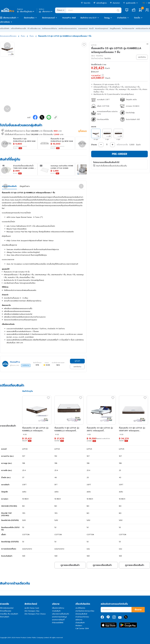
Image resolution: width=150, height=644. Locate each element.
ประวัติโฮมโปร (80, 608)
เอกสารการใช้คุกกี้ (58, 620)
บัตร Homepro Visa (32, 611)
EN (149, 3)
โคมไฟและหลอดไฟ (128, 28)
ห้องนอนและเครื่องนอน (8, 36)
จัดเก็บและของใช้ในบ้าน (50, 28)
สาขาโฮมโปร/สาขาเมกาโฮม (85, 611)
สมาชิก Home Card (32, 608)
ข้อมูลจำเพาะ (25, 186)
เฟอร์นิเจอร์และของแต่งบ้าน (68, 28)
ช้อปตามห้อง (29, 18)
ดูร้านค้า (77, 361)
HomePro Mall (69, 18)
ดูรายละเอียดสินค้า (70, 565)
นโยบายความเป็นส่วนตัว (61, 614)
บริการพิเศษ (5, 22)
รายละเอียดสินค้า (9, 186)
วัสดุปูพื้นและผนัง (115, 28)
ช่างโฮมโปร (122, 18)
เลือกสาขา (46, 12)
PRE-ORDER (120, 154)
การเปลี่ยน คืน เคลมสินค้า (9, 614)
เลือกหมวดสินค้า (10, 18)
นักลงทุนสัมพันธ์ (81, 614)
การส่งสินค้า (56, 611)
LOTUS (94, 45)
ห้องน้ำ (91, 28)
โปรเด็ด (137, 18)
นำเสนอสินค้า (80, 623)
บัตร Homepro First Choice (35, 614)
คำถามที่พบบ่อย (6, 611)
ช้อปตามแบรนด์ (48, 18)
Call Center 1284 (82, 629)
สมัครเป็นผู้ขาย (100, 3)
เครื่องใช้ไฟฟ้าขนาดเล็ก (18, 28)
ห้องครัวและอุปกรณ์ (102, 28)
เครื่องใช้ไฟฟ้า (5, 28)
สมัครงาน (79, 620)
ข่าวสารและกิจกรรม (82, 617)
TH (144, 3)
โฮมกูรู (107, 18)
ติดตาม (138, 610)
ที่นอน (23, 36)
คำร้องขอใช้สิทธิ (58, 623)
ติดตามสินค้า (5, 617)
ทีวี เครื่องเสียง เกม (34, 28)
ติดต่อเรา (79, 626)
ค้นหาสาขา (115, 3)
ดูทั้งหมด (82, 131)
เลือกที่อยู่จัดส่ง (26, 12)
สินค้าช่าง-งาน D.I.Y (88, 18)
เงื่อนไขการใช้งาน (58, 608)
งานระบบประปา (83, 28)
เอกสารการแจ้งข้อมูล (59, 617)
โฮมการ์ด (86, 3)
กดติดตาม (26, 365)
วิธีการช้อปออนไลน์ (7, 608)
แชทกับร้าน (77, 367)
